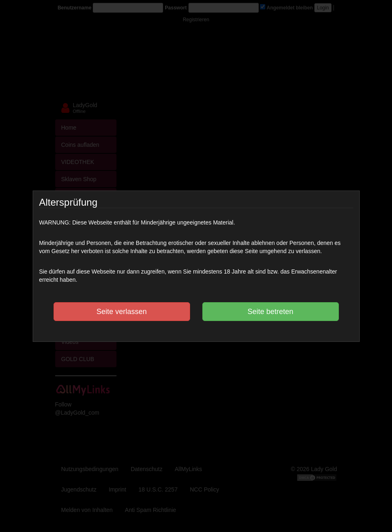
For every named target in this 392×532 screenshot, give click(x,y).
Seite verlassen (122, 312)
